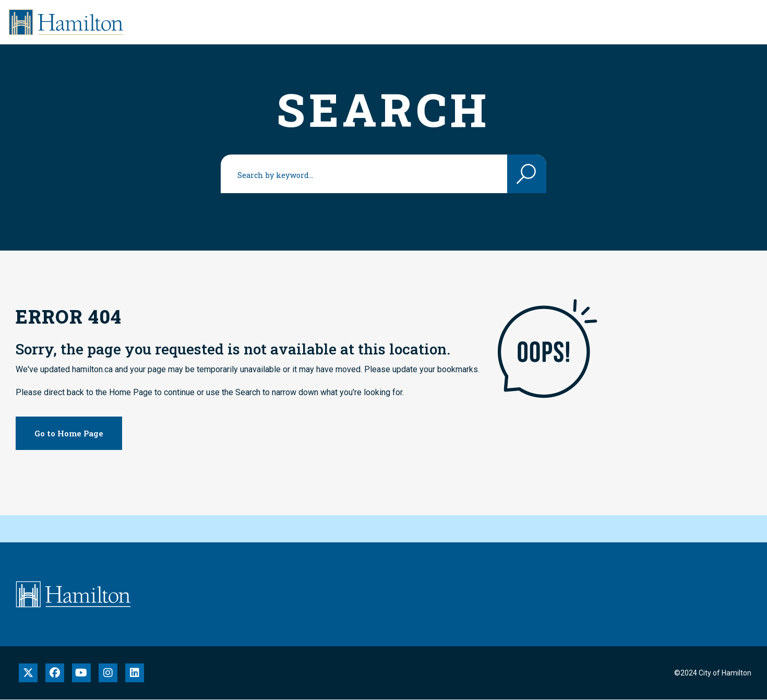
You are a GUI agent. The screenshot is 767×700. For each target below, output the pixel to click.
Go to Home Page (69, 433)
